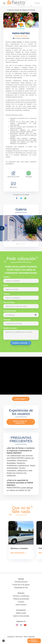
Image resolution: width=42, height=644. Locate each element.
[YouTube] (25, 625)
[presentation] (6, 509)
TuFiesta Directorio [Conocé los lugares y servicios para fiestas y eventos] (21, 582)
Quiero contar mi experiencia (20, 422)
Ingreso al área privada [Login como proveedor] (21, 616)
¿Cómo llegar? (20, 399)
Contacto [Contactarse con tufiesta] (21, 602)
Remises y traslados (19, 548)
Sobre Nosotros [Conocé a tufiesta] (21, 605)
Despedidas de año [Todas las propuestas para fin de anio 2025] (21, 588)
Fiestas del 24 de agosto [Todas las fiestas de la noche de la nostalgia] (21, 585)
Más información (17, 553)
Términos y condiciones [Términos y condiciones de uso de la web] (21, 596)
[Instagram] (17, 625)
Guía (37, 3)
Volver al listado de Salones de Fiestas (22, 10)
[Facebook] (21, 625)
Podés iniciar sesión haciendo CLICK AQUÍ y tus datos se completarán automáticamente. (21, 270)
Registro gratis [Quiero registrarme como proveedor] (21, 613)
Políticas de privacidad (21, 599)
